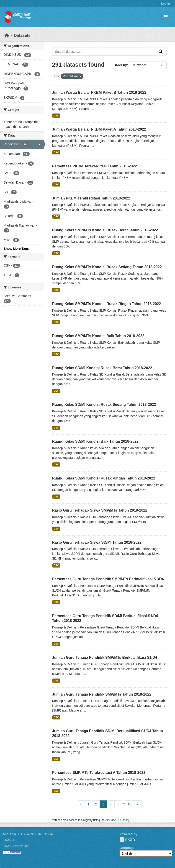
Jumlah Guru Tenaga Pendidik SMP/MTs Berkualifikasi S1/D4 (105, 657)
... (124, 803)
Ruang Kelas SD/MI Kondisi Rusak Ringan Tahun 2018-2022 (104, 478)
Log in (166, 4)
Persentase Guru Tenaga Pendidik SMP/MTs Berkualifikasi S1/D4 (108, 579)
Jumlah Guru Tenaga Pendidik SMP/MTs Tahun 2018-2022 (102, 694)
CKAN (127, 839)
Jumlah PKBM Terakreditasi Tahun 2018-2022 (91, 198)
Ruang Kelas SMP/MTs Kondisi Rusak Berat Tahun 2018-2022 (105, 230)
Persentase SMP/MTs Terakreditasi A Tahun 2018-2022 (99, 773)
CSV (56, 116)
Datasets (22, 35)
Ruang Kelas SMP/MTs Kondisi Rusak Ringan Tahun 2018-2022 (107, 304)
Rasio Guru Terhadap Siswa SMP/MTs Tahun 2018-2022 (100, 510)
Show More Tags (16, 249)
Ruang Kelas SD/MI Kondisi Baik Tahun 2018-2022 (95, 441)
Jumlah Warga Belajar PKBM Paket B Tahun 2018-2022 (99, 92)
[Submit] (161, 52)
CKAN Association (16, 846)
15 (129, 804)
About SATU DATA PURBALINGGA (28, 834)
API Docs (122, 820)
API (108, 820)
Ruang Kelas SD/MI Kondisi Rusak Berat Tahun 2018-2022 (102, 368)
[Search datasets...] (104, 52)
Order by (120, 65)
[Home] (7, 35)
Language (127, 848)
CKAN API (10, 840)
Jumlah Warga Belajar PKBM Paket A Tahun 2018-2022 (99, 129)
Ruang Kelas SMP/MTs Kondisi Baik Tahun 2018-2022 (98, 336)
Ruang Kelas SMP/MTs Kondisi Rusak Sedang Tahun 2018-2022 (107, 267)
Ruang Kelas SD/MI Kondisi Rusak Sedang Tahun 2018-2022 (104, 405)
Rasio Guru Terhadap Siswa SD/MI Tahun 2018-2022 (97, 542)
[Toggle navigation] (166, 17)
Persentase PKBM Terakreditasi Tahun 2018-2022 (95, 166)
